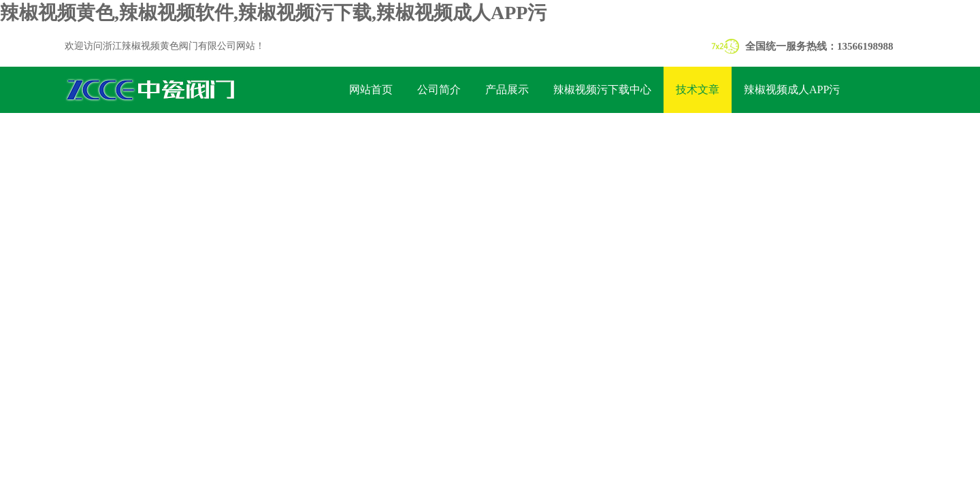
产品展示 (507, 89)
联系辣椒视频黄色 (393, 136)
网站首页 (371, 89)
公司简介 (439, 89)
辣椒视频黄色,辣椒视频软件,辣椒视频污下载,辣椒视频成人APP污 (273, 13)
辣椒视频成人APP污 (792, 89)
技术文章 (698, 89)
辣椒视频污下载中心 (602, 89)
